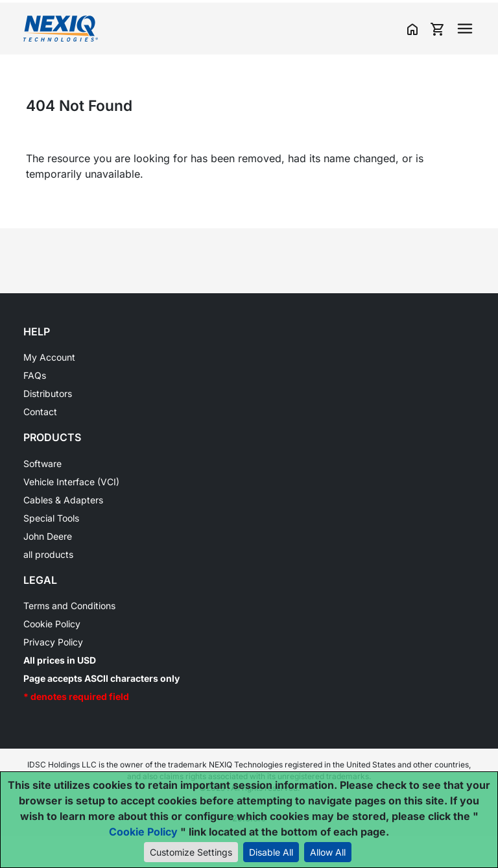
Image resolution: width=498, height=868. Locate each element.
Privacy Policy (53, 642)
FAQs (35, 375)
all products (48, 554)
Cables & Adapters (63, 500)
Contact (40, 412)
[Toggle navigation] (465, 29)
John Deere (48, 536)
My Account (49, 357)
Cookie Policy (52, 624)
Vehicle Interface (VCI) (71, 482)
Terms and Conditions (69, 606)
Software (42, 464)
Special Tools (51, 518)
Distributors (48, 393)
